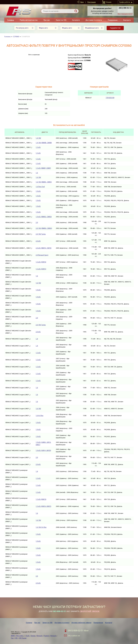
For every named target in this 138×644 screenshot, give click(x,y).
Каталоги (76, 20)
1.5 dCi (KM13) (41, 499)
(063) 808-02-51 (125, 8)
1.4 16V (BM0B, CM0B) (44, 143)
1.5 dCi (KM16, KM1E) (43, 506)
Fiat (12, 638)
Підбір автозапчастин (29, 20)
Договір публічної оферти (81, 623)
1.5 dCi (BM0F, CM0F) (43, 168)
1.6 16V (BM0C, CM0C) (44, 182)
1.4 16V (38, 138)
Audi (28, 636)
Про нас (47, 20)
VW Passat (23, 638)
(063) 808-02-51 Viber (78, 631)
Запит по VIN (61, 20)
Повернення (113, 20)
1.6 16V (38, 177)
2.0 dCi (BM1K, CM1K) (44, 248)
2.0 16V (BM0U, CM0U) (44, 228)
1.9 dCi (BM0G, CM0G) (44, 217)
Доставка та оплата (94, 20)
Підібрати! (115, 28)
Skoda (33, 636)
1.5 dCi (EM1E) (41, 269)
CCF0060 (16, 37)
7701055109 (110, 98)
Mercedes (20, 636)
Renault (40, 636)
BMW (13, 636)
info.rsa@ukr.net (74, 636)
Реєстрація (92, 2)
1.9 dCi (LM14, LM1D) (43, 450)
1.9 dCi (38, 191)
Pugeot (47, 636)
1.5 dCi (38, 147)
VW (16, 638)
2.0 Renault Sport (42, 255)
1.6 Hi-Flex (40, 416)
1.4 (37, 339)
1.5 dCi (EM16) (41, 262)
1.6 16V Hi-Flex (41, 527)
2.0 (37, 222)
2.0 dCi (38, 241)
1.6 (37, 173)
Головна (11, 20)
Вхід (82, 2)
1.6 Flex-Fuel (40, 187)
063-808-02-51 (60, 611)
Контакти (127, 20)
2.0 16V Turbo (41, 234)
